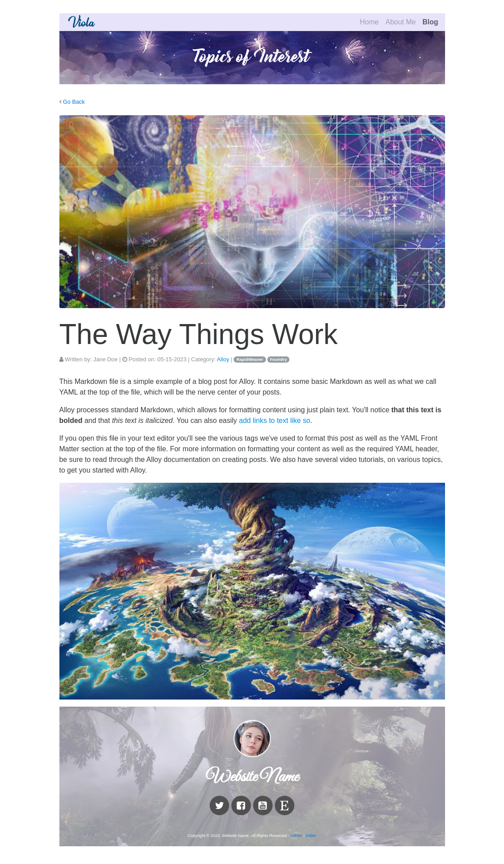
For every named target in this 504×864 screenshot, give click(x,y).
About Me (400, 22)
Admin (296, 836)
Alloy (223, 359)
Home (369, 22)
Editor (311, 836)
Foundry (278, 359)
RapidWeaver (250, 359)
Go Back (74, 102)
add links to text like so (275, 420)
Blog (430, 22)
